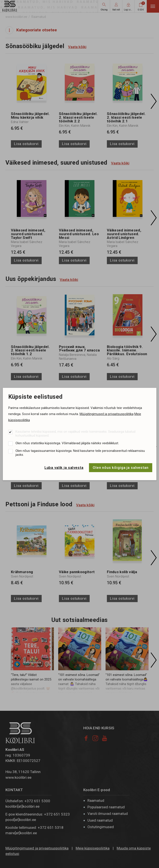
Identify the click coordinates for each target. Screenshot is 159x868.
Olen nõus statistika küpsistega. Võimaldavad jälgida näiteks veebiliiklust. (67, 443)
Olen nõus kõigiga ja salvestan (121, 468)
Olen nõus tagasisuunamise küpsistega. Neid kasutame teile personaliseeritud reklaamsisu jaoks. (80, 453)
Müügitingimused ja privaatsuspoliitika (107, 414)
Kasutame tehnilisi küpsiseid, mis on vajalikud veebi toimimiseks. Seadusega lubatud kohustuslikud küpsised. (75, 434)
